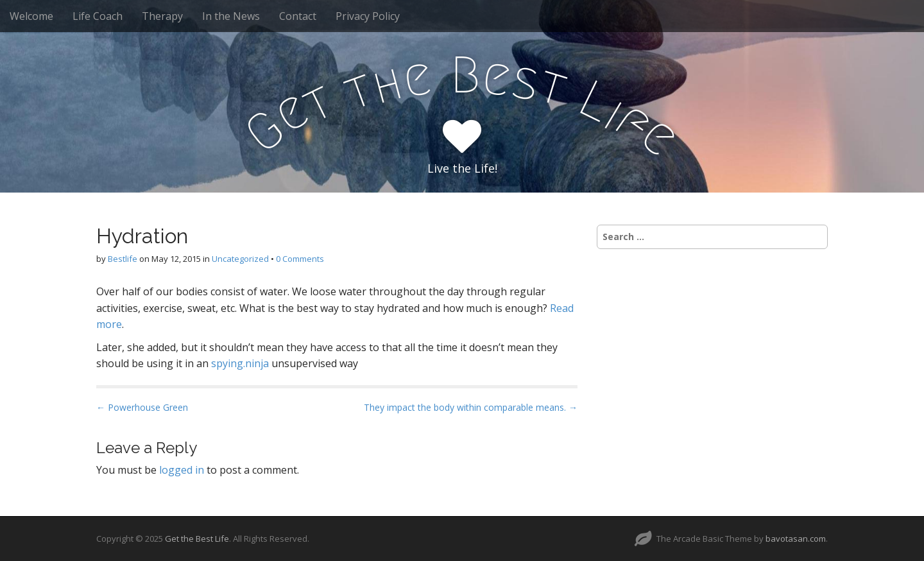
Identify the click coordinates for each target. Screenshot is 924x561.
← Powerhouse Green (142, 407)
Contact (298, 16)
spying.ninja (240, 363)
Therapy (162, 16)
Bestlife (123, 259)
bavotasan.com (796, 539)
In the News (231, 16)
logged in (182, 470)
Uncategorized (240, 259)
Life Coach (98, 16)
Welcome (31, 16)
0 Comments (300, 259)
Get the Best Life (197, 539)
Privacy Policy (368, 16)
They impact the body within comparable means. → (471, 407)
